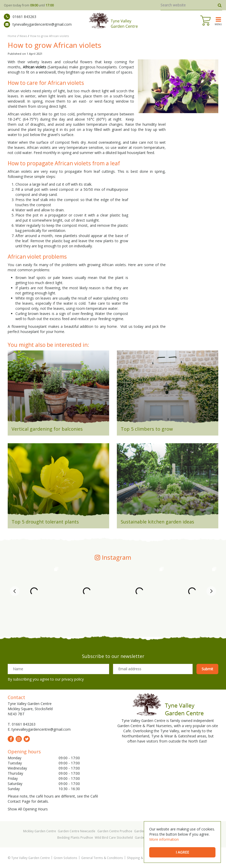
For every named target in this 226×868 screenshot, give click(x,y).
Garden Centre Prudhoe (115, 831)
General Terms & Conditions (102, 858)
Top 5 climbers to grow (147, 429)
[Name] (58, 669)
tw (27, 739)
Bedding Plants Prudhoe (75, 837)
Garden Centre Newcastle (77, 831)
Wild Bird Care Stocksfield (114, 837)
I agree (182, 852)
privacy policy (73, 679)
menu (218, 24)
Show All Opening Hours (28, 809)
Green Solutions (65, 858)
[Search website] (191, 5)
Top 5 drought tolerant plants (45, 522)
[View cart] (205, 21)
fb (11, 739)
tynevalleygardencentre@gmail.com (38, 24)
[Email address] (153, 669)
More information (164, 839)
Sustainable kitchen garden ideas (157, 522)
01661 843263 (20, 17)
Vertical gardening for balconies (47, 429)
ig (19, 739)
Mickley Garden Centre (40, 831)
